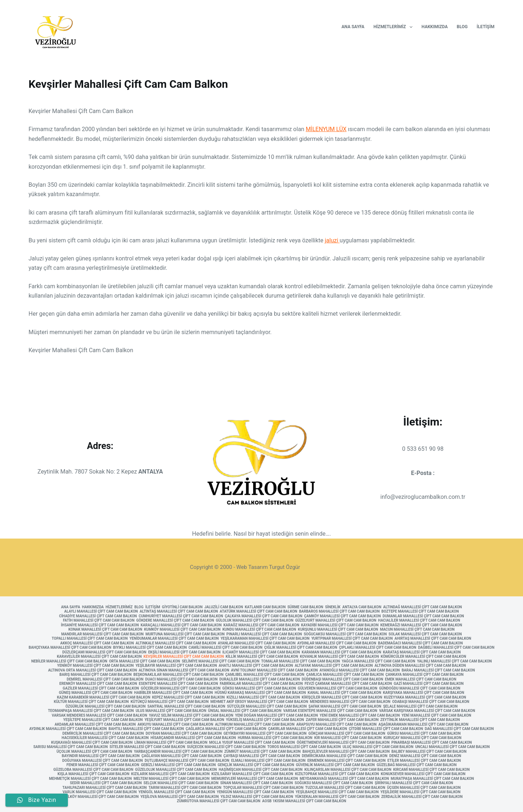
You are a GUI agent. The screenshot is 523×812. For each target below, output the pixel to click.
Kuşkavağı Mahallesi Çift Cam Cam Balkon (92, 743)
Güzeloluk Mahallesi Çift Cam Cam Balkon (176, 770)
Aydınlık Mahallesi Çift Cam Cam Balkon (68, 729)
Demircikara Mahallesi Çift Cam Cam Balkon (345, 756)
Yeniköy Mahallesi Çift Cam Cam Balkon (95, 666)
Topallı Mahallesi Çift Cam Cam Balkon (90, 639)
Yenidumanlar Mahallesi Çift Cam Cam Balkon (174, 639)
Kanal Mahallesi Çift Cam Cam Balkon (344, 693)
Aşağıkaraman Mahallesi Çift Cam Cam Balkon (423, 725)
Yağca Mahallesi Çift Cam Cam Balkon (378, 661)
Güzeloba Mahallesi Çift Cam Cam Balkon (93, 770)
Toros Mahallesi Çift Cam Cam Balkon (304, 747)
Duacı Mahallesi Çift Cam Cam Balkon (181, 679)
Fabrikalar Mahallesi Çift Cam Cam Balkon (261, 684)
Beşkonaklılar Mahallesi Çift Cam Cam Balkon (178, 675)
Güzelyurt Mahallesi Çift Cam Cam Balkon (336, 621)
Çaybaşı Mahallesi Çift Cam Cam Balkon (262, 756)
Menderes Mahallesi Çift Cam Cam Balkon (350, 702)
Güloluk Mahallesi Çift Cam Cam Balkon (255, 621)
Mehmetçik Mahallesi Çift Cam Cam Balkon (90, 779)
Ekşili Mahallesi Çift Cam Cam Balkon (184, 652)
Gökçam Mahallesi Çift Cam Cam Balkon (347, 734)
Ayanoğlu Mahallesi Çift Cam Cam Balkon (360, 670)
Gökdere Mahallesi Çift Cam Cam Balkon (175, 621)
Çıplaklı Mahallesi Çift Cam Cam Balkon (378, 648)
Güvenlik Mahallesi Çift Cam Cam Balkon (335, 765)
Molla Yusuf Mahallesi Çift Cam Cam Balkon (252, 743)
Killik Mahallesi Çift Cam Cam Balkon (262, 657)
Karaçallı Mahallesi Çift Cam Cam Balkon (181, 625)
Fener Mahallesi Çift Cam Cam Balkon (103, 765)
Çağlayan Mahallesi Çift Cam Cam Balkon (182, 756)
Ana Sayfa (353, 27)
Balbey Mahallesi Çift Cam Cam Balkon (429, 752)
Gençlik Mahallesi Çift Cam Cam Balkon (256, 765)
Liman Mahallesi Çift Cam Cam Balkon (171, 743)
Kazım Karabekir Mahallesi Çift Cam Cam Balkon (104, 697)
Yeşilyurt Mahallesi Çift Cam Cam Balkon (184, 720)
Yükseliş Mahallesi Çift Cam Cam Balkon (265, 720)
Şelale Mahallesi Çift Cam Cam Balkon (420, 707)
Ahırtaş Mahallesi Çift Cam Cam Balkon (433, 639)
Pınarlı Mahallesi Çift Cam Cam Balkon (264, 634)
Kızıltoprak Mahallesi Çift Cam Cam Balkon (337, 774)
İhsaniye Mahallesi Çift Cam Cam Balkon (100, 625)
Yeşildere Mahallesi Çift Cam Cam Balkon (420, 792)
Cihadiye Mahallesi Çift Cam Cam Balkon (98, 616)
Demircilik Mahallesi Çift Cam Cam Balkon (103, 734)
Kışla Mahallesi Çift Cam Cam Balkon (93, 774)
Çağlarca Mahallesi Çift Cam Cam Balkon (226, 729)
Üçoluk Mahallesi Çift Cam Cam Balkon (94, 752)
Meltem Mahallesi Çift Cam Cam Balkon (172, 779)
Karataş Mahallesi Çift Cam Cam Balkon (422, 652)
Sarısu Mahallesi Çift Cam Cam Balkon (70, 747)
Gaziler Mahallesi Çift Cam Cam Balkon (101, 688)
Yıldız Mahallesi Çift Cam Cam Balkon (257, 797)
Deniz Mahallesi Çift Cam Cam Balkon (425, 756)
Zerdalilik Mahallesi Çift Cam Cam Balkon (422, 797)
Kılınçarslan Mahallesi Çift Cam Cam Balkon (348, 770)
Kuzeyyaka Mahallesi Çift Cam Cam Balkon (425, 697)
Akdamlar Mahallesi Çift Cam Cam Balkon (95, 725)
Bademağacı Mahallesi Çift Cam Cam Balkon (421, 643)
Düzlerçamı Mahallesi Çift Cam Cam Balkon (105, 652)
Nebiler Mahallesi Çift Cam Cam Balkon (69, 661)
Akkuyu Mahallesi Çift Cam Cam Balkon (175, 725)
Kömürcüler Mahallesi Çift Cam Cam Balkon (423, 657)
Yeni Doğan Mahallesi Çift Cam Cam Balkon (276, 716)
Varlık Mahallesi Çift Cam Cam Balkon (100, 792)
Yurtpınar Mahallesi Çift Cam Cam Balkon (352, 639)
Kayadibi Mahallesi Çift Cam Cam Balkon (340, 625)
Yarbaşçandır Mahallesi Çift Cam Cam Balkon (178, 752)
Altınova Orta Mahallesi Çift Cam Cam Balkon (92, 670)
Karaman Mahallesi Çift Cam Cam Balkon (341, 652)
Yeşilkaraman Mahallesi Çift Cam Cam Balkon (265, 639)
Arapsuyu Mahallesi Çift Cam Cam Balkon (336, 725)
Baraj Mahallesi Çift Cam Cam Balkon (438, 670)
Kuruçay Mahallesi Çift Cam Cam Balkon (423, 738)
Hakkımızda (435, 27)
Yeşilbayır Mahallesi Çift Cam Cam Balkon (176, 666)
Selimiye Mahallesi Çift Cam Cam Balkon (221, 661)
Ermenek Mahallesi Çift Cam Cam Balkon (347, 761)
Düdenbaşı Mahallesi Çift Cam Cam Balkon (342, 679)
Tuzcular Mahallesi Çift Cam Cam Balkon (345, 788)
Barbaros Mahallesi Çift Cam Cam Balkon (339, 612)
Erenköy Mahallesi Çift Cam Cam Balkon (98, 684)
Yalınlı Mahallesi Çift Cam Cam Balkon (455, 661)
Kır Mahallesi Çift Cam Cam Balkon (348, 738)
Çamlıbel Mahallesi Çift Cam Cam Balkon (265, 675)
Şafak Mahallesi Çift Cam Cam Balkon (345, 707)
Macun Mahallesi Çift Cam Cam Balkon (417, 630)
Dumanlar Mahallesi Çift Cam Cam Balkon (423, 616)
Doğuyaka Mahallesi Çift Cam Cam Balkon (102, 761)
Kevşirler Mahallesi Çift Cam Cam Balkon (184, 657)
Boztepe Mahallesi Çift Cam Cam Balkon (420, 612)
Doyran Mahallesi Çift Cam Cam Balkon (184, 734)
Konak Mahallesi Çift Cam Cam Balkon (105, 630)
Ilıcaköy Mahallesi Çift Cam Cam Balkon (261, 652)
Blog (462, 27)
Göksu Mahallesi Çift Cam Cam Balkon (259, 688)
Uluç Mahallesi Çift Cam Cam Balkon (378, 747)
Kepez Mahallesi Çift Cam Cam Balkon (188, 697)
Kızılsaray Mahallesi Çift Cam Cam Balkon (252, 774)
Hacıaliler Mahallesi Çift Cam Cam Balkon (419, 621)
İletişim (486, 27)
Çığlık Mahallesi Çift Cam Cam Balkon (301, 648)
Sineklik (333, 607)
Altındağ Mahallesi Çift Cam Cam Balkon (423, 607)
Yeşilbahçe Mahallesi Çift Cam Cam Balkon (337, 792)
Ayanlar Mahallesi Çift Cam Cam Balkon (257, 643)
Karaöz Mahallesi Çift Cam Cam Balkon (261, 625)
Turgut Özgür (285, 567)
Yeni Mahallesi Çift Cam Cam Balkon (436, 716)
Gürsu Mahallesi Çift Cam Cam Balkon (424, 734)
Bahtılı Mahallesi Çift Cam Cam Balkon (146, 729)
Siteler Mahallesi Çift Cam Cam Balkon (147, 747)
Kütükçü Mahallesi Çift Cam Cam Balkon (169, 702)
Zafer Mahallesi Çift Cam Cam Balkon (342, 720)
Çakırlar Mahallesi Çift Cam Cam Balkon (308, 729)
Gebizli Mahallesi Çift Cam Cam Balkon (178, 765)
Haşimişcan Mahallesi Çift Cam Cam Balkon (260, 770)
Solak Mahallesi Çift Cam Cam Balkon (425, 634)
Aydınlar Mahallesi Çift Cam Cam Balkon (337, 643)
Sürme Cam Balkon (305, 607)
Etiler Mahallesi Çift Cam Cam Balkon (424, 761)
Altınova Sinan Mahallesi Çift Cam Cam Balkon (184, 670)
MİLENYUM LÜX (326, 129)
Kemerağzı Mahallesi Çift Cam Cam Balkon (421, 625)
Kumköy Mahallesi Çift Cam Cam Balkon (182, 630)
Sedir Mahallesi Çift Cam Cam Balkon (106, 783)
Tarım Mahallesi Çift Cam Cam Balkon (185, 788)
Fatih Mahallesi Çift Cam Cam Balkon (99, 621)
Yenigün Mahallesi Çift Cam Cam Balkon (255, 792)
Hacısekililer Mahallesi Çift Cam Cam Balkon (105, 738)
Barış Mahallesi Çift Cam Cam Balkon (96, 675)
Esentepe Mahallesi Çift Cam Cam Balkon (178, 684)
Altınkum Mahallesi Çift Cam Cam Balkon (255, 725)
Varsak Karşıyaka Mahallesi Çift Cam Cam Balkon (427, 711)
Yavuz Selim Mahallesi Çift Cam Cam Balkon (191, 716)
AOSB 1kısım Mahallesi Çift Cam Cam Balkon (304, 801)
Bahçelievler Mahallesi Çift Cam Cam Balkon (346, 752)
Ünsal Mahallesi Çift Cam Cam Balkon (245, 711)
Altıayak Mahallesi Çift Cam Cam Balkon (334, 666)
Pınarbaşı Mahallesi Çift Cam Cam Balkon (432, 743)
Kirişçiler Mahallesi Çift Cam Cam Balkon (342, 697)
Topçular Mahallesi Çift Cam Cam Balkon (263, 788)
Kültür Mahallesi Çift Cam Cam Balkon (91, 702)
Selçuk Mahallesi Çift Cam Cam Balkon (181, 783)
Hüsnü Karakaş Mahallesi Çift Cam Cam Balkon (260, 693)
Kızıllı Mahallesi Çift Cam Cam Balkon (263, 697)
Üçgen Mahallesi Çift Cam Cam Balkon (424, 788)
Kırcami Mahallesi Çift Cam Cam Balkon (431, 770)
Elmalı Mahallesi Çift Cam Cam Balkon (268, 761)
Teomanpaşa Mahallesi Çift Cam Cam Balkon (91, 711)
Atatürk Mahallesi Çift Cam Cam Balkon (258, 612)
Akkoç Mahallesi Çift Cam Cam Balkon (97, 643)
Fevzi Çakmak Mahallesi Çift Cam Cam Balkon (348, 684)
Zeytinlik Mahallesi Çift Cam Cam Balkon (420, 720)
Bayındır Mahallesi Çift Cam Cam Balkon (101, 756)
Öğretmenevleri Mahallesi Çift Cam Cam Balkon (343, 743)
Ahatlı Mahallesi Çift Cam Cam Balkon (256, 666)
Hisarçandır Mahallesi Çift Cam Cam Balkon (193, 738)
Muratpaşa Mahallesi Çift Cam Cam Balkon (432, 779)
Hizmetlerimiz (394, 27)
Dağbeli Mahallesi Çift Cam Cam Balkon (456, 648)
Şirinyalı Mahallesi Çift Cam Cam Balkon (414, 783)
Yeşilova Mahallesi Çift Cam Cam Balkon (180, 797)
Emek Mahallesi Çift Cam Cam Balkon (421, 679)
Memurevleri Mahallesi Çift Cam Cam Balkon (255, 779)
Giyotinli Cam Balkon (182, 607)
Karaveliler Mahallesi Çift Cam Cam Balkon (99, 657)
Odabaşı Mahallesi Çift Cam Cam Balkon (431, 702)
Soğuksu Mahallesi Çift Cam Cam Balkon (334, 783)
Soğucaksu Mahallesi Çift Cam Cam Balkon (345, 634)
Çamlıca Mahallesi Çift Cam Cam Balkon (345, 675)
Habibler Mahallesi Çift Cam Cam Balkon (173, 693)
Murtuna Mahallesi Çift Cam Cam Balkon (185, 634)
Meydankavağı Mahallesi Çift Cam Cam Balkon (344, 779)
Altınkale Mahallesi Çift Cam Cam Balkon (176, 643)
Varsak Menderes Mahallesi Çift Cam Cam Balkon (99, 716)
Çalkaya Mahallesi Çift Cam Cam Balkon (264, 616)
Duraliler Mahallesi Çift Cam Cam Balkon (260, 679)
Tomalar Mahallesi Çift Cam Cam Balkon (301, 661)
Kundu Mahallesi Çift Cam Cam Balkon (259, 630)
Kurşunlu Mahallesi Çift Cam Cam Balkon (338, 630)
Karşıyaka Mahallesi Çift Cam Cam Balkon (423, 693)
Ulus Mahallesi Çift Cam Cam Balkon (171, 711)
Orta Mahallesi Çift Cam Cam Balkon (144, 661)
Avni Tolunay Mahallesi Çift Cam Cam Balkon (275, 670)
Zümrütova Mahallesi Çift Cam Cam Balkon (219, 801)
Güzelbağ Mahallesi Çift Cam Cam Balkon (417, 765)
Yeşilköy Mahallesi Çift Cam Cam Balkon (99, 797)
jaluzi (332, 240)
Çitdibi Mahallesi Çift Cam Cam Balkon (386, 729)
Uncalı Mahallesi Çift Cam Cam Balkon (452, 747)
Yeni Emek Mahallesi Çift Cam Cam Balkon (360, 716)
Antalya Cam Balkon (362, 607)
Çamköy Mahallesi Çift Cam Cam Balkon (342, 616)
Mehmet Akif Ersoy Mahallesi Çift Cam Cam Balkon (259, 702)
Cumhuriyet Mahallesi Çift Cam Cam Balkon (181, 616)
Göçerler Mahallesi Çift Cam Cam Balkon (181, 688)
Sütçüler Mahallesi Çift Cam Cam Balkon (267, 707)
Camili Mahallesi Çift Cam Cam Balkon (225, 648)
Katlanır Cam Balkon (265, 607)
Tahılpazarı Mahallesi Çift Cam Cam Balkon (105, 788)
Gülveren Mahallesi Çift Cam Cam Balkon (337, 688)
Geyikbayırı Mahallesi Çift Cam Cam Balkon (265, 734)
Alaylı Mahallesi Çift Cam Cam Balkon (101, 612)
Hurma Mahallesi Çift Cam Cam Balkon (275, 738)
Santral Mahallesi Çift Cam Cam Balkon (186, 707)
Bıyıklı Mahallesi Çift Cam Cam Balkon (150, 648)
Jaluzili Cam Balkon (224, 607)
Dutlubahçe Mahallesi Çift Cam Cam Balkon (187, 761)
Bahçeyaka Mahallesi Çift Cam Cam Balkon (70, 648)
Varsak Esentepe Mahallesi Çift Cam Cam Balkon (330, 711)
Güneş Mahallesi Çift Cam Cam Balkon (96, 693)
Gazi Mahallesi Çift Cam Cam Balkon (429, 684)
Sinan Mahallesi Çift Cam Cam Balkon (257, 783)
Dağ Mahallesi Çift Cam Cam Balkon (459, 729)
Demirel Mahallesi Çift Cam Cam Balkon (105, 679)
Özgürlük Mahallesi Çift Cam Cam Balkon (105, 707)
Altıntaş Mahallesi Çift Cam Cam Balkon (179, 612)
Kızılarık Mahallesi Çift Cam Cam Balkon (170, 774)
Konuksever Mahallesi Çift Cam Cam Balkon (423, 774)
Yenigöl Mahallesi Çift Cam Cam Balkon (177, 792)
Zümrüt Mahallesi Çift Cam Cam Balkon (262, 752)
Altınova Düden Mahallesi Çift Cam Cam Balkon (420, 666)
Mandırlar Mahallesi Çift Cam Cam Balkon (103, 634)
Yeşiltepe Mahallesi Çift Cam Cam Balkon (103, 720)
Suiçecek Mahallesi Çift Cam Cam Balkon (226, 747)
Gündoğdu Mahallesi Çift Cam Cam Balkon (420, 688)
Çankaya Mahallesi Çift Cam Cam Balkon (424, 675)
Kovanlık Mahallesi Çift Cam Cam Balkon (339, 657)
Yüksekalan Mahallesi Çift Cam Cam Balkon (337, 797)
